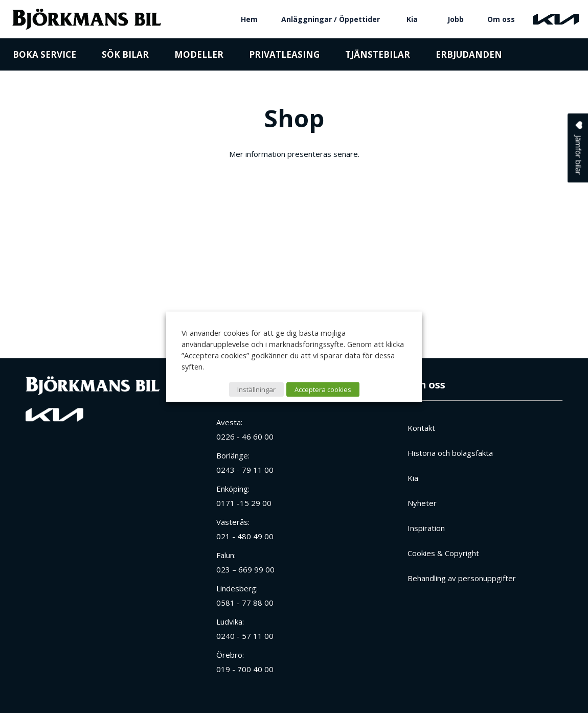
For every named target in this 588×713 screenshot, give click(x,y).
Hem (249, 19)
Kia (412, 19)
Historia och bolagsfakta (450, 453)
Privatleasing (284, 57)
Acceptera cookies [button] (323, 389)
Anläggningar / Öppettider (331, 19)
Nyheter (422, 503)
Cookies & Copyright (443, 553)
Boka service (44, 57)
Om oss (501, 19)
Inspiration (426, 528)
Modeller (199, 57)
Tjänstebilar (378, 57)
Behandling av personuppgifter (462, 578)
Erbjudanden (469, 57)
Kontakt (421, 428)
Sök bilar (125, 57)
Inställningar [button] (256, 389)
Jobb (456, 19)
